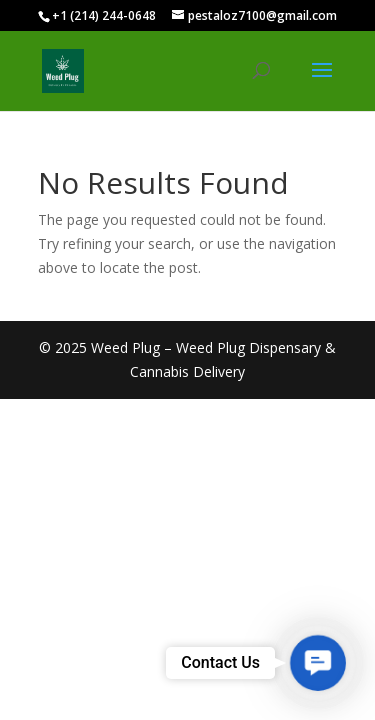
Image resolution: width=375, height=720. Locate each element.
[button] (318, 663)
